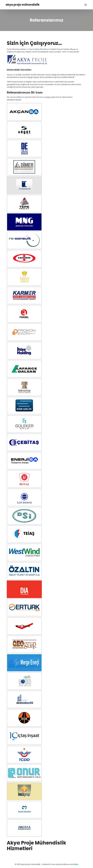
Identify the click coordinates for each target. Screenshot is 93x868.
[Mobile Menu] (86, 5)
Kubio (76, 864)
